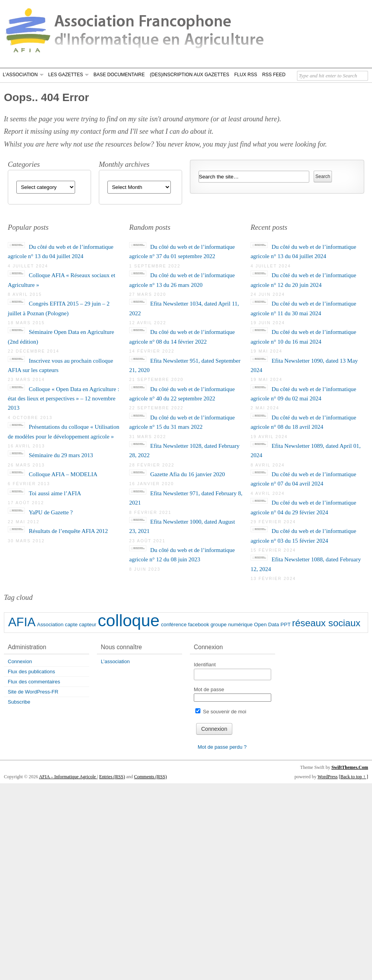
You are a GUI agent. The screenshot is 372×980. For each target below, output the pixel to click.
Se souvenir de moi (221, 712)
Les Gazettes (66, 75)
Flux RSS (246, 75)
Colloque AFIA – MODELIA (63, 474)
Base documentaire (119, 75)
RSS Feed (274, 75)
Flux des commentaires (34, 682)
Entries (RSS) (112, 777)
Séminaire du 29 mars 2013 (61, 455)
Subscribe (19, 702)
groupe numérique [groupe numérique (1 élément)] (232, 625)
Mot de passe (209, 689)
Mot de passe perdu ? (222, 747)
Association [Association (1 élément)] (50, 625)
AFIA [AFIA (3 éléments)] (22, 622)
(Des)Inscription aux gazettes (190, 75)
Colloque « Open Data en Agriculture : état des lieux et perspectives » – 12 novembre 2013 (63, 399)
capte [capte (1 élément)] (71, 625)
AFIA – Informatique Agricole (68, 777)
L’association (20, 75)
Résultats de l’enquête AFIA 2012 (68, 531)
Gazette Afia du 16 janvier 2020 (188, 474)
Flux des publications (31, 672)
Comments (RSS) (151, 777)
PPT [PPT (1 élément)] (286, 625)
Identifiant (205, 665)
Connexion (20, 661)
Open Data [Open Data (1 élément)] (267, 625)
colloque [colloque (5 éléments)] (129, 620)
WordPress (328, 777)
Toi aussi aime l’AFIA (55, 493)
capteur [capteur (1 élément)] (88, 625)
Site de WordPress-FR (33, 692)
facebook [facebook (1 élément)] (198, 625)
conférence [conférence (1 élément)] (174, 625)
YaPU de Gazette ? (51, 512)
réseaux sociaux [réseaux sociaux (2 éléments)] (326, 623)
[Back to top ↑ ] (354, 777)
